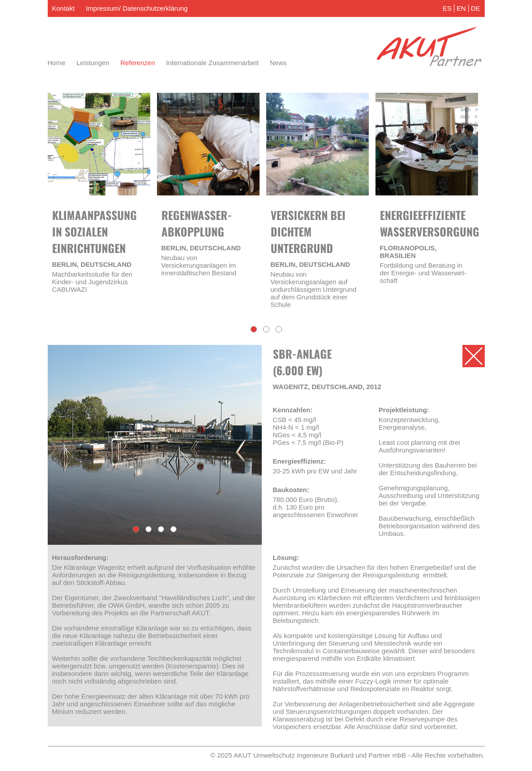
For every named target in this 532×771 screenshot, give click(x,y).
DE (476, 8)
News (278, 63)
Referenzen (138, 63)
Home (57, 63)
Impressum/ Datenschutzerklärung (136, 8)
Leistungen (93, 63)
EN (461, 8)
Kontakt (64, 8)
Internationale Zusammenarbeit (212, 63)
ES (447, 8)
